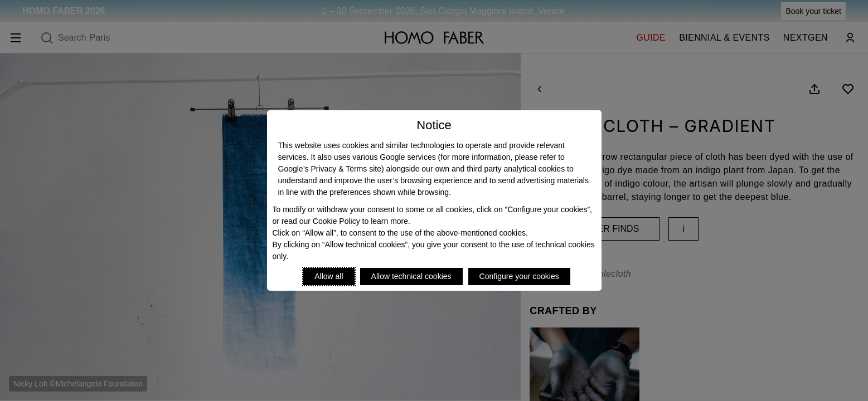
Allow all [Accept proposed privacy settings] (329, 276)
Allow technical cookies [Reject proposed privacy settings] (411, 276)
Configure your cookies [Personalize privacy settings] (519, 276)
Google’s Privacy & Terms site (330, 169)
